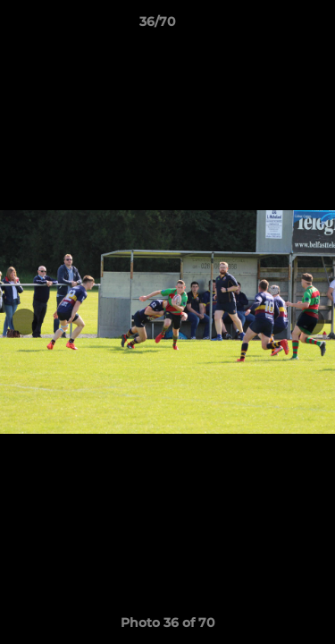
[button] (271, 26)
